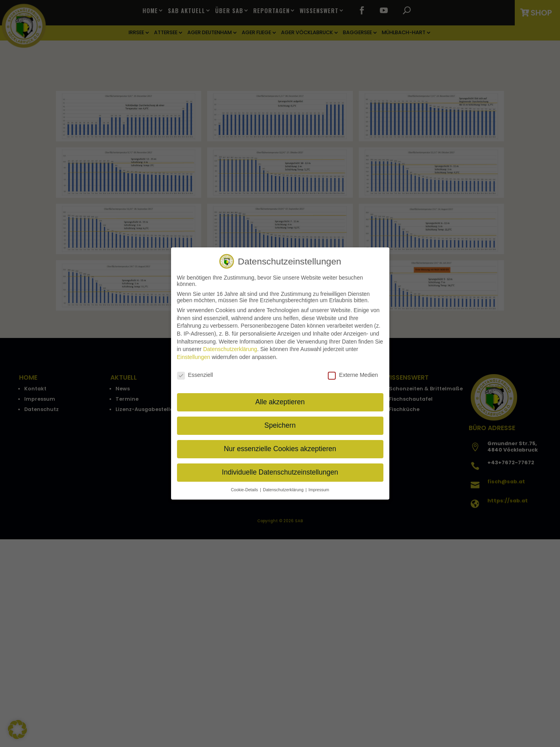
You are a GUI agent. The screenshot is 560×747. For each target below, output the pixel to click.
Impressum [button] (319, 490)
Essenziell (195, 375)
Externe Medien (353, 375)
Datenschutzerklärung (230, 349)
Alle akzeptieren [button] (280, 402)
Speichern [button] (280, 425)
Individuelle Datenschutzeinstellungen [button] (280, 472)
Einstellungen (194, 357)
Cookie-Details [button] (245, 490)
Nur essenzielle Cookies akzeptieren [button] (280, 449)
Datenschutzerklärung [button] (284, 490)
